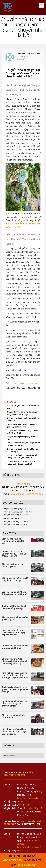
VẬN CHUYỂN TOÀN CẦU (19, 774)
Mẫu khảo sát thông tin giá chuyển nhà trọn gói (15, 579)
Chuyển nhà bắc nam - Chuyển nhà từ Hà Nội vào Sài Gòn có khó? (15, 554)
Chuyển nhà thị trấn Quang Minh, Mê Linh (23, 438)
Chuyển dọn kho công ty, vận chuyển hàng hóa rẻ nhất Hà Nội (22, 413)
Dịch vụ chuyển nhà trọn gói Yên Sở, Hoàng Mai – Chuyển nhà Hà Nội (22, 457)
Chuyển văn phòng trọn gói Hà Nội (18, 512)
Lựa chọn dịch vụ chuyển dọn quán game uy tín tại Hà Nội (22, 426)
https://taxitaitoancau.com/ (29, 847)
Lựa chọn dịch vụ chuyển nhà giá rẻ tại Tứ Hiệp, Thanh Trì (23, 444)
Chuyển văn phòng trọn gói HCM (17, 514)
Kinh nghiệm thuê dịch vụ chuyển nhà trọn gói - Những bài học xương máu (15, 675)
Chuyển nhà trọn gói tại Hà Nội (17, 521)
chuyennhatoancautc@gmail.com (26, 494)
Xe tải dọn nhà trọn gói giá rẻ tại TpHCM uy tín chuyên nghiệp (15, 703)
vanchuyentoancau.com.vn (26, 383)
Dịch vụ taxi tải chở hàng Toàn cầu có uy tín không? (14, 593)
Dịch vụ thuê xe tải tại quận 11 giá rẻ (13, 565)
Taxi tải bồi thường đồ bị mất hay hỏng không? (14, 607)
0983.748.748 (27, 865)
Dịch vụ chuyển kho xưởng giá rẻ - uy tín (15, 618)
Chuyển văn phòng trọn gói (15, 509)
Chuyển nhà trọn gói (12, 518)
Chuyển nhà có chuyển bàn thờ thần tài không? (15, 647)
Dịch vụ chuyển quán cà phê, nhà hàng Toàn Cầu (23, 419)
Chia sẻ (22, 59)
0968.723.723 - (14, 860)
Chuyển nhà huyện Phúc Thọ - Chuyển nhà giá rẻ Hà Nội (23, 432)
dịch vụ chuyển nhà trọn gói (23, 823)
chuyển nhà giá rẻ (34, 808)
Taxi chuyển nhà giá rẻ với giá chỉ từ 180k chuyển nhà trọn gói (15, 689)
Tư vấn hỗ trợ (23, 484)
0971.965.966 (24, 805)
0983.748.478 (24, 851)
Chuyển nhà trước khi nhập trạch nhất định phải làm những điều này (15, 661)
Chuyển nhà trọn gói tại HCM (16, 524)
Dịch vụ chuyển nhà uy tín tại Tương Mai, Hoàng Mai (22, 450)
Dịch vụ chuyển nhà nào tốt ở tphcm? (14, 716)
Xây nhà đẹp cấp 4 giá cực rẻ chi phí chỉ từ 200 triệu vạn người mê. (14, 731)
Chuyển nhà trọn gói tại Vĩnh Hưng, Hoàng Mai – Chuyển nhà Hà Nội (22, 463)
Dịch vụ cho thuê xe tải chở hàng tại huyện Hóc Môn (13, 541)
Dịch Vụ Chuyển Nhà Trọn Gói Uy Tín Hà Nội (24, 407)
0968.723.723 (24, 802)
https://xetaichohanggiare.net (30, 798)
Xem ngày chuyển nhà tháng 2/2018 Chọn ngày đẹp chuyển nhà (14, 632)
